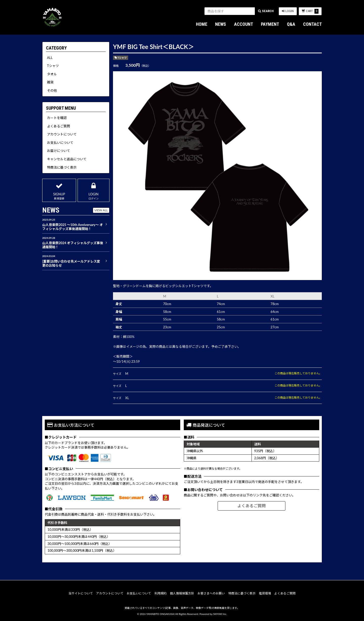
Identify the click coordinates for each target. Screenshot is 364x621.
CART (310, 11)
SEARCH (266, 11)
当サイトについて (81, 593)
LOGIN (288, 11)
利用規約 (161, 593)
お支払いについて (139, 593)
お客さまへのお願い (211, 593)
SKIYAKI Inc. (220, 614)
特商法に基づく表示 (242, 593)
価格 (116, 66)
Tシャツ (122, 58)
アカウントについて (110, 593)
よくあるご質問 (252, 506)
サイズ (117, 374)
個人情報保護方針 (182, 593)
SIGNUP (59, 190)
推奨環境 (265, 593)
